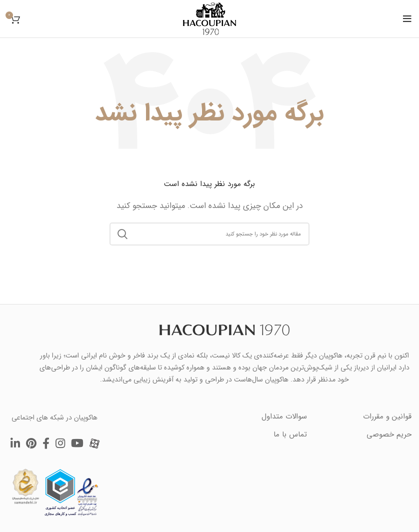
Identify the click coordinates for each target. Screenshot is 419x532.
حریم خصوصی (389, 434)
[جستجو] (209, 234)
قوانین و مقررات (387, 416)
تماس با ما (290, 434)
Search (123, 234)
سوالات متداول (284, 416)
